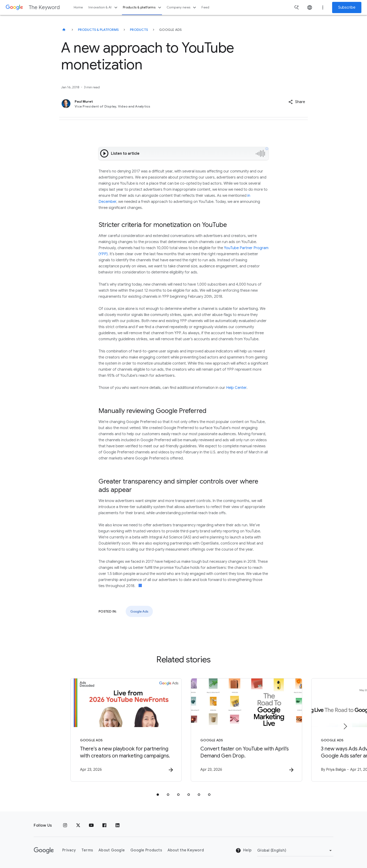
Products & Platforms (98, 30)
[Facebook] (104, 825)
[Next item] (345, 726)
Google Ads (139, 611)
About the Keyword (186, 850)
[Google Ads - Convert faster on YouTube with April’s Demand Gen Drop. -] (245, 730)
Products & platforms (143, 7)
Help (244, 851)
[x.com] (78, 825)
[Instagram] (65, 825)
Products (139, 30)
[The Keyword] (64, 30)
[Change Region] (295, 850)
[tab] (158, 795)
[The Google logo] (44, 850)
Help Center (236, 388)
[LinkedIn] (117, 825)
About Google (112, 850)
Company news (182, 7)
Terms (87, 850)
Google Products (146, 850)
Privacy (69, 850)
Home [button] (78, 7)
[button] (297, 102)
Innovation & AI (103, 7)
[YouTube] (91, 825)
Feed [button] (205, 7)
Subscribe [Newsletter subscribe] (347, 7)
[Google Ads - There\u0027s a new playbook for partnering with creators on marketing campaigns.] (122, 730)
